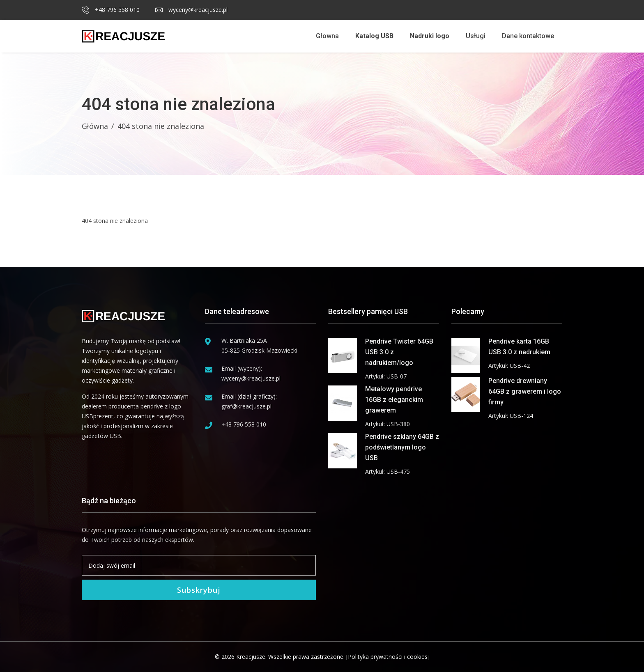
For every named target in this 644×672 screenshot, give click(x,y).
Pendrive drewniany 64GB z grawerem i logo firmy (525, 391)
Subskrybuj (199, 590)
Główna (95, 126)
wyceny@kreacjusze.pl (191, 10)
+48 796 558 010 (111, 10)
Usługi (476, 36)
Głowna (327, 36)
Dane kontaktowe (528, 36)
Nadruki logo (430, 36)
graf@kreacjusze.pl (246, 406)
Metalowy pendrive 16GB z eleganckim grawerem (394, 400)
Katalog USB (374, 36)
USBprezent (98, 416)
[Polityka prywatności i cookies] (388, 657)
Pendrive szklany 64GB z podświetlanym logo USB (402, 447)
